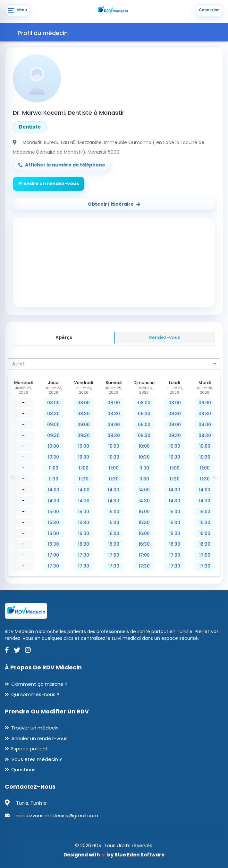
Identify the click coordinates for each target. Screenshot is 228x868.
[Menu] (17, 10)
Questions (23, 770)
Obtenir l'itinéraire (114, 204)
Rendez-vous (165, 337)
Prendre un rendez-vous (49, 183)
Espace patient (30, 749)
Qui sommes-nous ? (35, 694)
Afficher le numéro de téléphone (62, 165)
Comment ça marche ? (39, 684)
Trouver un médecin (35, 728)
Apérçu (64, 337)
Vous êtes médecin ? (37, 759)
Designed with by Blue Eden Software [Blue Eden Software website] (114, 855)
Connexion (209, 10)
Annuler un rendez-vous (39, 738)
